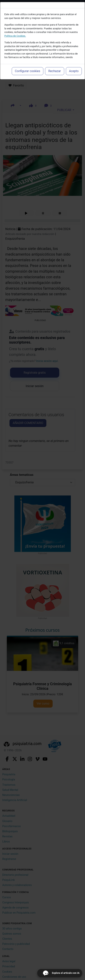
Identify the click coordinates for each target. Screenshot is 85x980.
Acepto (74, 71)
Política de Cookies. (15, 36)
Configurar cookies (28, 71)
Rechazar (55, 71)
